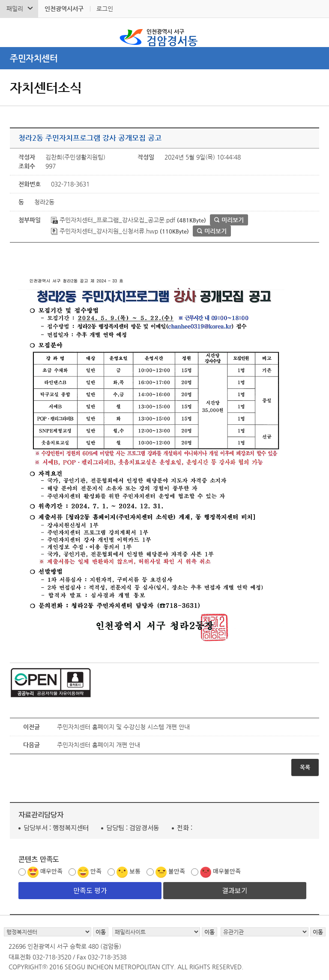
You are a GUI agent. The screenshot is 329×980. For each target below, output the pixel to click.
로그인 (105, 9)
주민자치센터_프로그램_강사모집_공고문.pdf (113, 220)
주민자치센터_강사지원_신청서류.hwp (105, 231)
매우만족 (51, 871)
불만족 (177, 871)
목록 (305, 767)
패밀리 (15, 9)
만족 (96, 871)
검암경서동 (172, 37)
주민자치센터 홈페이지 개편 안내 (99, 745)
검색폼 (12, 33)
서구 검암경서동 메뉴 (317, 33)
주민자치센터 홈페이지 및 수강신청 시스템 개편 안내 (123, 727)
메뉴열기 (164, 58)
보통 (135, 871)
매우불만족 (227, 871)
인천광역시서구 (64, 9)
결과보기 (235, 890)
